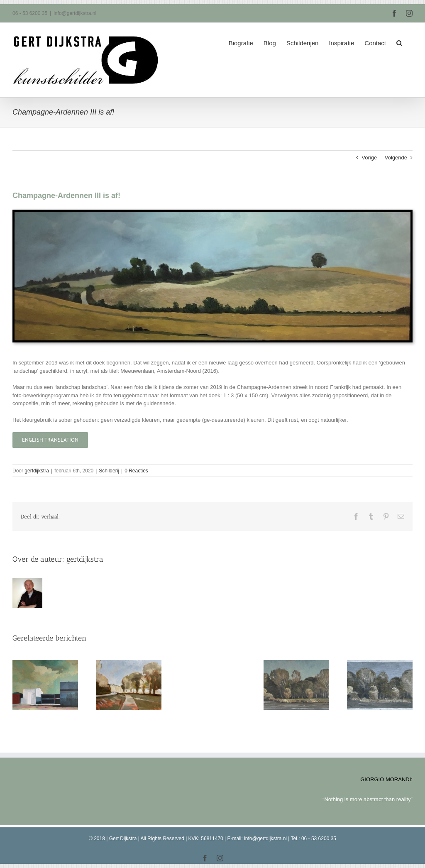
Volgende (396, 158)
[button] (399, 40)
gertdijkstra (37, 471)
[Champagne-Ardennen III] (212, 214)
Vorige (369, 158)
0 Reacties (136, 471)
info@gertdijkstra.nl (75, 13)
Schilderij (109, 471)
